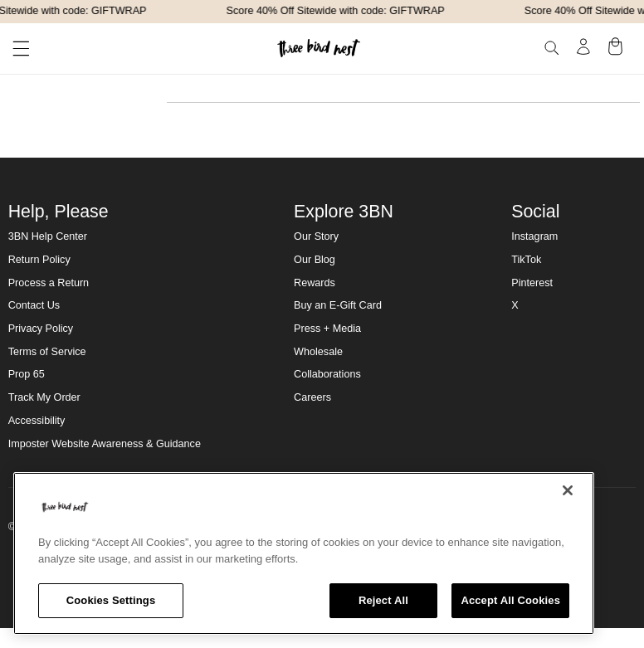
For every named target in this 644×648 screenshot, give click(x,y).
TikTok (526, 260)
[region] (304, 553)
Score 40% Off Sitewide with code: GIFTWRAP (337, 11)
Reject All (383, 600)
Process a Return (49, 283)
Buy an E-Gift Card (338, 305)
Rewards (315, 283)
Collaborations (327, 374)
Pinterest (532, 283)
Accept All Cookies (510, 600)
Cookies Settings (111, 600)
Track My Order (44, 397)
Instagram (534, 236)
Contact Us (34, 305)
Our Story (316, 236)
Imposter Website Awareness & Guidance (105, 444)
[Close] (568, 490)
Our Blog (315, 260)
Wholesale (318, 352)
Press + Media (327, 329)
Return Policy (39, 260)
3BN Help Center (48, 236)
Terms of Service (47, 352)
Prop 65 (27, 374)
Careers (312, 397)
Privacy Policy (41, 329)
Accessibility (37, 421)
